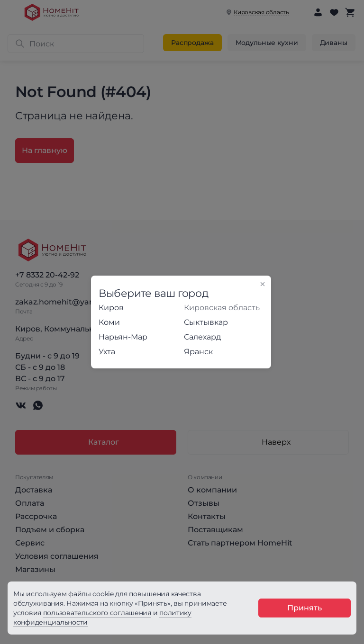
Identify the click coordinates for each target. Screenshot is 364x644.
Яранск (198, 352)
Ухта (107, 352)
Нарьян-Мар (123, 337)
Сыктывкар (206, 322)
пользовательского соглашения (97, 613)
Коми (109, 322)
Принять (305, 608)
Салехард (202, 337)
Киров (111, 308)
